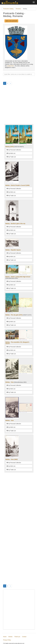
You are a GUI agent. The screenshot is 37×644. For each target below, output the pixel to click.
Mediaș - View (10, 382)
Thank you (17, 637)
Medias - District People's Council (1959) (17, 185)
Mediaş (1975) (10, 147)
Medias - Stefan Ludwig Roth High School (18, 277)
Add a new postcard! (11, 21)
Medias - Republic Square (13, 250)
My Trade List (11, 157)
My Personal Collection (14, 150)
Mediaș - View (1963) (12, 459)
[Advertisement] (18, 105)
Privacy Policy (7, 640)
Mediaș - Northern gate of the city (15, 224)
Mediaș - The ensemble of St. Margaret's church (17, 343)
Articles (10, 637)
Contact (24, 637)
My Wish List (11, 153)
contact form (10, 66)
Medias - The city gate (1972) (14, 315)
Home (5, 637)
